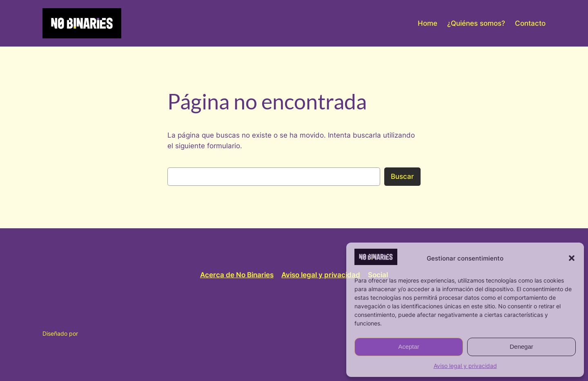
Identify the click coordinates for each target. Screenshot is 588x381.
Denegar (521, 346)
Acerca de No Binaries (237, 275)
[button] (572, 258)
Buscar (402, 176)
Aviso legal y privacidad (465, 366)
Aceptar (409, 346)
